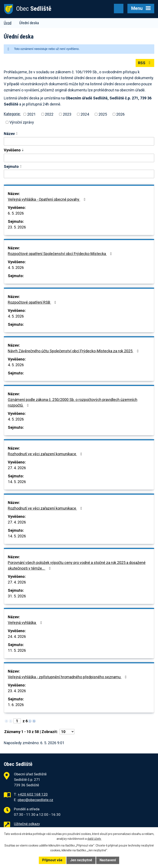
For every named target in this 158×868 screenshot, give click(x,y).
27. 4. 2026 (17, 468)
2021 (31, 114)
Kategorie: (12, 114)
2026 (120, 114)
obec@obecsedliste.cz (35, 800)
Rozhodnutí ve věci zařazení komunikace (46, 454)
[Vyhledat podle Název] (79, 141)
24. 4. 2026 (17, 636)
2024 (85, 114)
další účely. (94, 839)
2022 (49, 114)
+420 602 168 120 (33, 794)
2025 (103, 114)
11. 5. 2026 (17, 650)
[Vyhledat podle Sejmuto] (79, 174)
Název (9, 134)
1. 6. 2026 (16, 705)
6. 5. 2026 (16, 213)
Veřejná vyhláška (26, 623)
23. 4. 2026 (17, 691)
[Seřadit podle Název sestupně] (17, 134)
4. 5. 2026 (16, 268)
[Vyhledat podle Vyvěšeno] (79, 158)
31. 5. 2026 (17, 596)
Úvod (8, 23)
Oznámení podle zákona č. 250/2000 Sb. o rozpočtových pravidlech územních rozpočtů (73, 402)
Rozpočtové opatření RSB (33, 302)
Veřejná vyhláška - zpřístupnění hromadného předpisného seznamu (68, 677)
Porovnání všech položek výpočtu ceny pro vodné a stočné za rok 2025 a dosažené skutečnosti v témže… (77, 565)
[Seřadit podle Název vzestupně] (17, 133)
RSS (145, 63)
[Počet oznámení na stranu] (67, 732)
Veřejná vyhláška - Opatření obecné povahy (47, 199)
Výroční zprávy (22, 122)
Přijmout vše (52, 860)
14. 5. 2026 (17, 482)
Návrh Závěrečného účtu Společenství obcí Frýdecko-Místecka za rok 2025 (74, 351)
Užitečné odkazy (27, 824)
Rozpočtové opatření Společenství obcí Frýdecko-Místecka (61, 254)
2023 (67, 114)
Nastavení (108, 860)
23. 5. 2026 (17, 227)
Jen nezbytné (81, 860)
